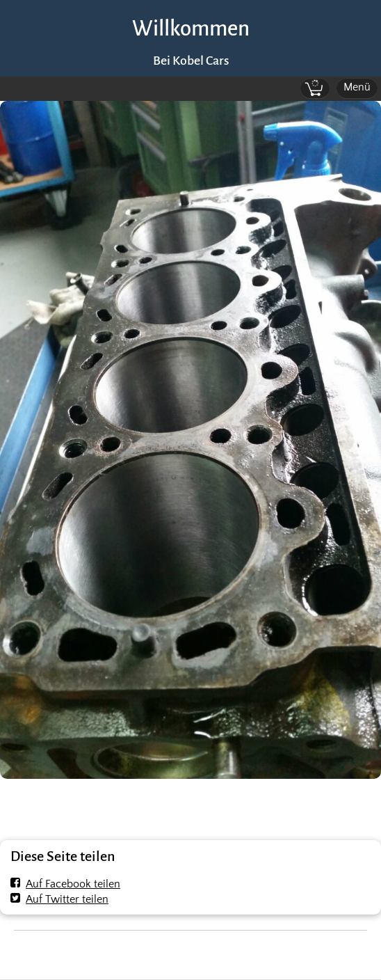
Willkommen (191, 29)
